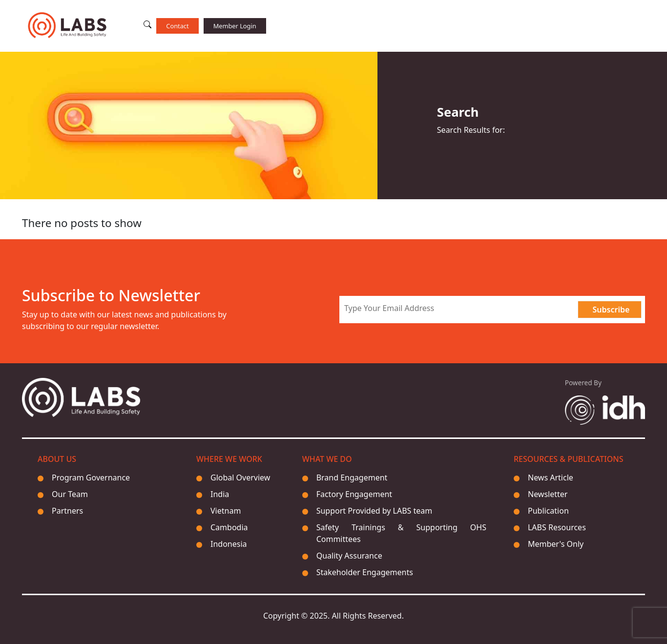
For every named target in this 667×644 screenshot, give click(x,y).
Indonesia (229, 544)
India (220, 494)
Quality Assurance (349, 556)
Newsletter (548, 494)
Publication (548, 511)
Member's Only (556, 544)
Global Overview (240, 478)
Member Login (235, 26)
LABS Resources (557, 527)
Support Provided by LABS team (375, 511)
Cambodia (229, 527)
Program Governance (91, 478)
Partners (67, 511)
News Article (551, 478)
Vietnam (226, 511)
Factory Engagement (354, 494)
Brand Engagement (352, 478)
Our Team (70, 494)
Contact (177, 26)
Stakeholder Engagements (365, 572)
